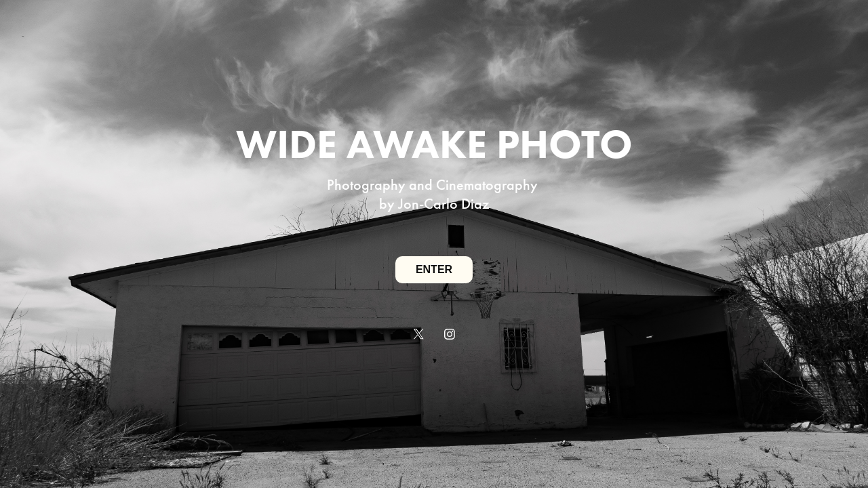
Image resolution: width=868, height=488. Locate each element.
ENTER (434, 269)
